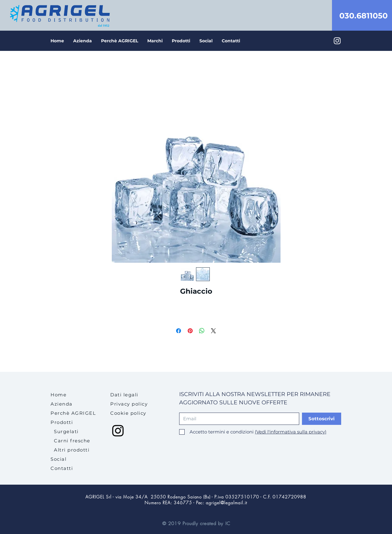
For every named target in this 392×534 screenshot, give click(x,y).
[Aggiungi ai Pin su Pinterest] (190, 331)
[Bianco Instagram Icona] (337, 41)
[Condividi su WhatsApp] (202, 331)
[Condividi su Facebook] (179, 331)
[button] (181, 41)
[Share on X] (213, 331)
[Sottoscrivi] (322, 419)
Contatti (62, 468)
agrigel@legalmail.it (226, 503)
